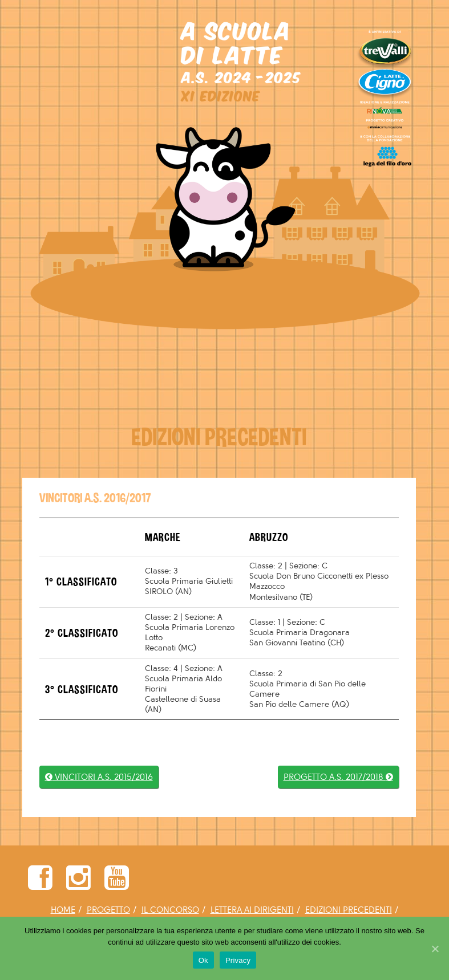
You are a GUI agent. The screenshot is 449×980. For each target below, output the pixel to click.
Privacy (238, 960)
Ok (203, 960)
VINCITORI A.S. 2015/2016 (99, 777)
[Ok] (435, 949)
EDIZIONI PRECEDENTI (349, 910)
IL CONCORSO (170, 910)
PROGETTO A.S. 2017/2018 (338, 777)
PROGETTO (108, 910)
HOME (63, 910)
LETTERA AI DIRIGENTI (252, 910)
